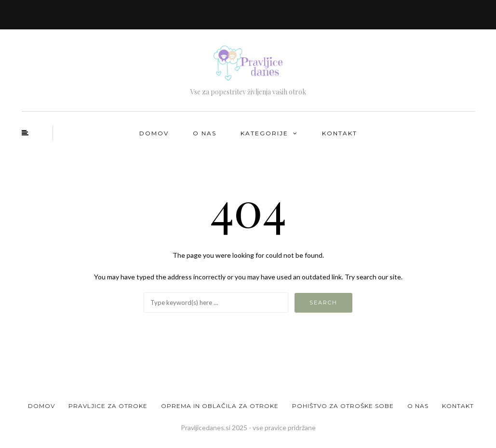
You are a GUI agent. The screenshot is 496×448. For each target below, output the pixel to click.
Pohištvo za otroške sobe (343, 406)
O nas (205, 133)
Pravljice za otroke (108, 406)
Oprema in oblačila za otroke (220, 406)
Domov (154, 133)
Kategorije (264, 133)
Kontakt (340, 133)
